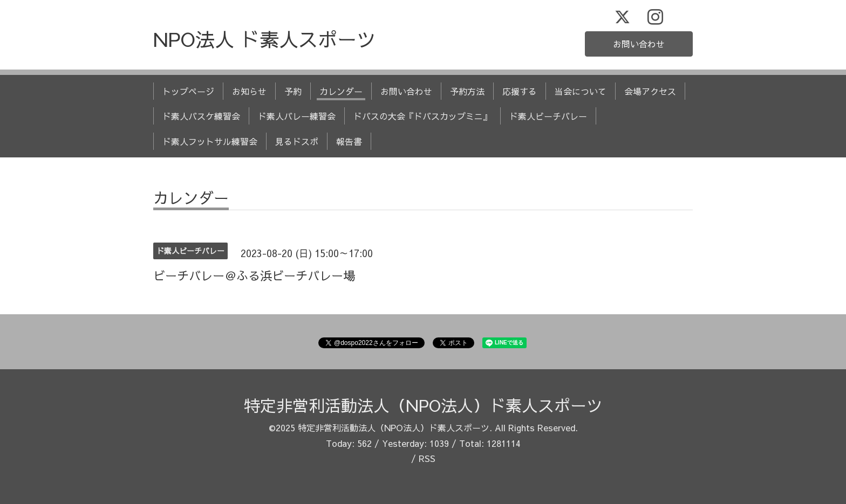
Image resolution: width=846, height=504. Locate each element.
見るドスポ (297, 141)
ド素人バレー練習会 (297, 116)
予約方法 (467, 91)
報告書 (349, 141)
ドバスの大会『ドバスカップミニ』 (422, 116)
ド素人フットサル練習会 (210, 141)
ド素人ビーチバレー (548, 116)
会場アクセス (650, 91)
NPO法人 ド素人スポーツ (265, 39)
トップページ (188, 91)
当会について (581, 91)
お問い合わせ (639, 44)
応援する (520, 91)
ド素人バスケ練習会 (201, 116)
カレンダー (341, 91)
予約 (293, 91)
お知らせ (249, 91)
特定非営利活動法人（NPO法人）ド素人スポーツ (423, 405)
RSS (427, 458)
